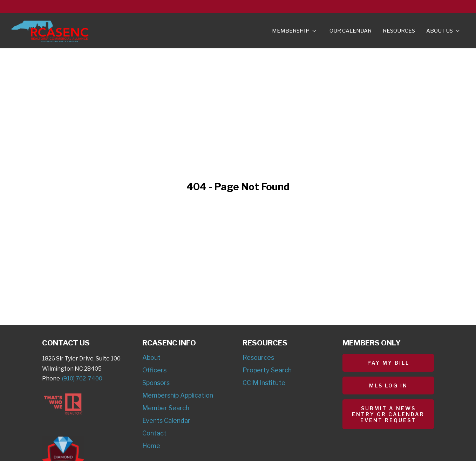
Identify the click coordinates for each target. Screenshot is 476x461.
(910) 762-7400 (82, 379)
